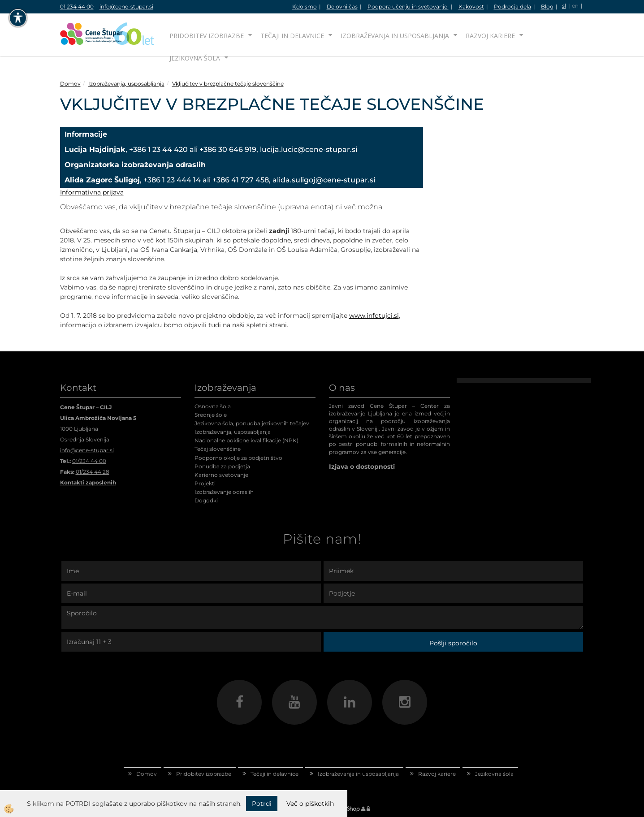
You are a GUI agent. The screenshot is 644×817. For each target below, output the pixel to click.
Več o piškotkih (310, 804)
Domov (70, 84)
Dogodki (206, 500)
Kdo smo (305, 6)
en (575, 6)
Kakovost (471, 6)
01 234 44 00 (77, 6)
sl (564, 6)
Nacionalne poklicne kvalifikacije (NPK (246, 440)
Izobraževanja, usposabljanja (126, 84)
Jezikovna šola (195, 58)
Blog (547, 6)
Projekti (205, 483)
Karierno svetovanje (221, 475)
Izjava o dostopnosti (362, 467)
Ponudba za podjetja (222, 466)
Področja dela (512, 6)
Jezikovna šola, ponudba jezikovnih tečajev (252, 423)
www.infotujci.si (374, 316)
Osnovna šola (213, 406)
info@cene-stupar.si (126, 6)
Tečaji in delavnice (292, 36)
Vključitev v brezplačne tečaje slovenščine (228, 84)
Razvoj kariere (490, 36)
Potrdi (262, 804)
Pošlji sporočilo (453, 643)
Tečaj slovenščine (218, 449)
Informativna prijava (92, 192)
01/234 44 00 (89, 461)
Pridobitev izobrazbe (207, 36)
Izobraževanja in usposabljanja (395, 36)
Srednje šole (211, 415)
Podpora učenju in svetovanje (408, 6)
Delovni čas (342, 6)
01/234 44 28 (93, 472)
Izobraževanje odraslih (224, 492)
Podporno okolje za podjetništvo (238, 458)
